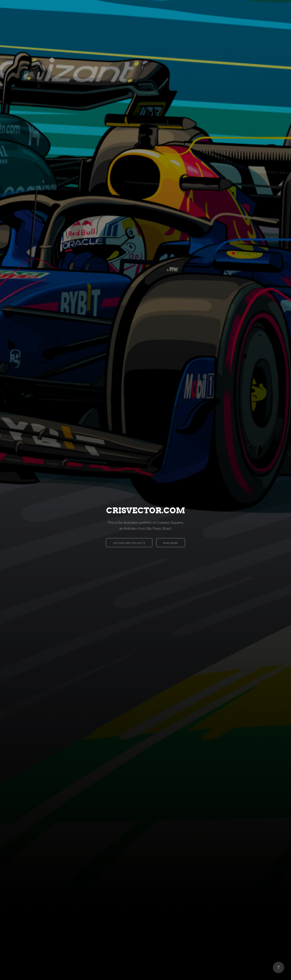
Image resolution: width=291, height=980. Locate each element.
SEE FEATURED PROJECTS (129, 543)
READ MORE (171, 543)
